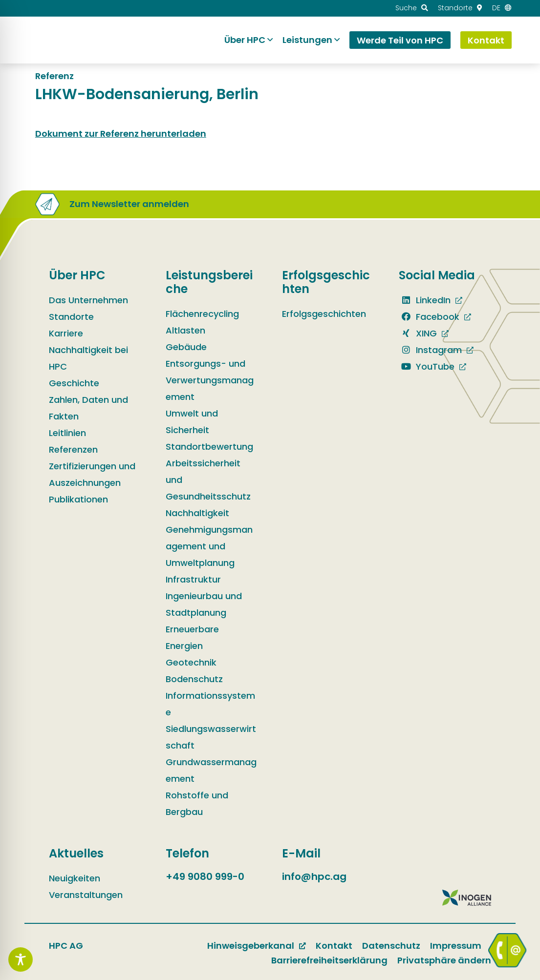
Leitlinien (67, 433)
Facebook (429, 317)
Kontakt (334, 946)
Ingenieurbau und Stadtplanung (204, 604)
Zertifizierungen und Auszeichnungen (92, 474)
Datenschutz (391, 946)
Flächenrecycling (202, 314)
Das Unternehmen (88, 300)
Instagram (430, 350)
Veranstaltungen (86, 895)
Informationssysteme (210, 704)
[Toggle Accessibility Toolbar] (21, 959)
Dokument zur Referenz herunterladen (121, 134)
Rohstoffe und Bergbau (197, 803)
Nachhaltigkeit (197, 513)
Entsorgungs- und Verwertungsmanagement (210, 380)
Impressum (456, 946)
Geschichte (74, 383)
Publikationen (78, 499)
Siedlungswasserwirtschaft (211, 737)
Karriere (66, 333)
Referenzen (73, 449)
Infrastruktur (193, 579)
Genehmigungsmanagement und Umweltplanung (209, 546)
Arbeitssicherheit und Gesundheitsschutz (208, 480)
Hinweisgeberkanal (251, 946)
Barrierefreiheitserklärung (329, 960)
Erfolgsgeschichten (324, 314)
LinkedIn (425, 300)
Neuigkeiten (75, 878)
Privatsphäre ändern (444, 960)
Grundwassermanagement (211, 770)
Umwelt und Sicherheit (192, 422)
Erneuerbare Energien (192, 637)
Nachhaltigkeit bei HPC (88, 358)
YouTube (427, 366)
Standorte (71, 317)
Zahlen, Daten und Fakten (88, 408)
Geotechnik (191, 662)
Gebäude (186, 347)
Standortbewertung (209, 447)
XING (418, 333)
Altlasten (185, 330)
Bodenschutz (194, 679)
